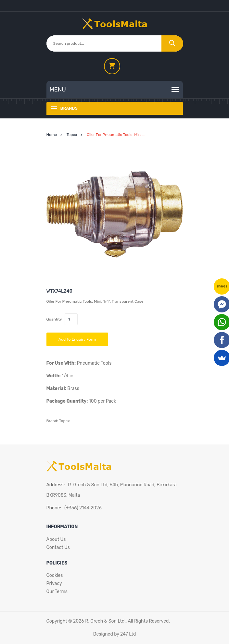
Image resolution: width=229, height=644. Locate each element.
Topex (72, 135)
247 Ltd (128, 634)
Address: (56, 485)
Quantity (54, 319)
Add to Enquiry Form (77, 339)
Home (52, 135)
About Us (56, 539)
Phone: (54, 508)
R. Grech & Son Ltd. (105, 621)
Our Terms (57, 592)
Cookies (55, 575)
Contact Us (58, 547)
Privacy (54, 583)
